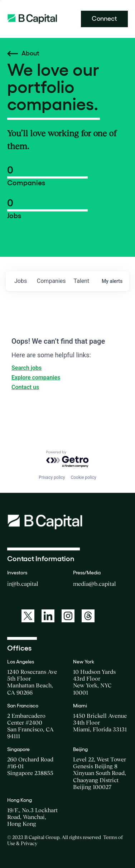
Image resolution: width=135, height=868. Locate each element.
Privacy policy (52, 477)
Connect (104, 19)
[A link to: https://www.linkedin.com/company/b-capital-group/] (48, 616)
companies (51, 281)
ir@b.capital (23, 584)
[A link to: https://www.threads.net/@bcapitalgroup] (88, 616)
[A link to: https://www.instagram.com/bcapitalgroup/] (68, 616)
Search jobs (26, 368)
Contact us (25, 387)
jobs (21, 281)
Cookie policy (83, 477)
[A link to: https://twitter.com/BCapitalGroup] (28, 616)
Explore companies (36, 377)
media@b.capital (95, 584)
